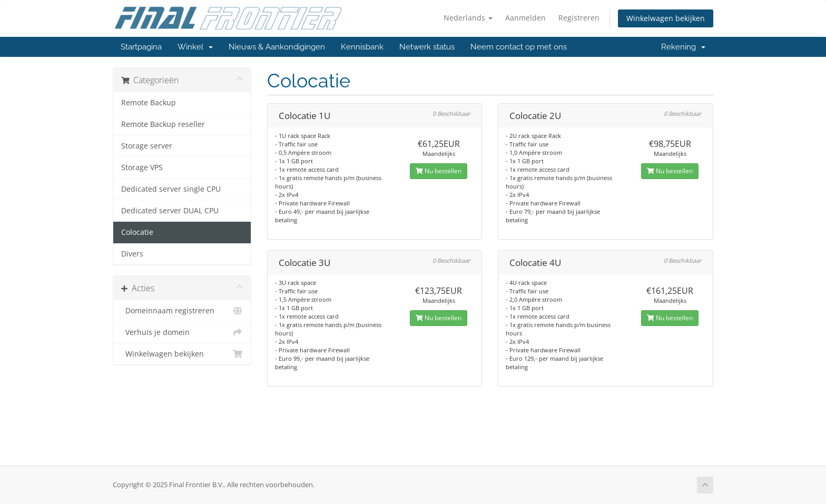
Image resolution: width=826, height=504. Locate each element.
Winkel (195, 47)
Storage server (147, 146)
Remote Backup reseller (163, 124)
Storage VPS (142, 167)
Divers (132, 254)
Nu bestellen (439, 171)
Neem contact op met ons (519, 47)
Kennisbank (362, 47)
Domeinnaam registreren (182, 311)
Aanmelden (525, 18)
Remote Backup (149, 103)
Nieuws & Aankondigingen (277, 47)
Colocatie (137, 232)
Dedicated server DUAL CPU (170, 211)
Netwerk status (427, 47)
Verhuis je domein (182, 332)
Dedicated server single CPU (171, 189)
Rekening (683, 47)
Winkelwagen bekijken (666, 18)
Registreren (579, 18)
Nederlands (468, 18)
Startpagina (141, 47)
